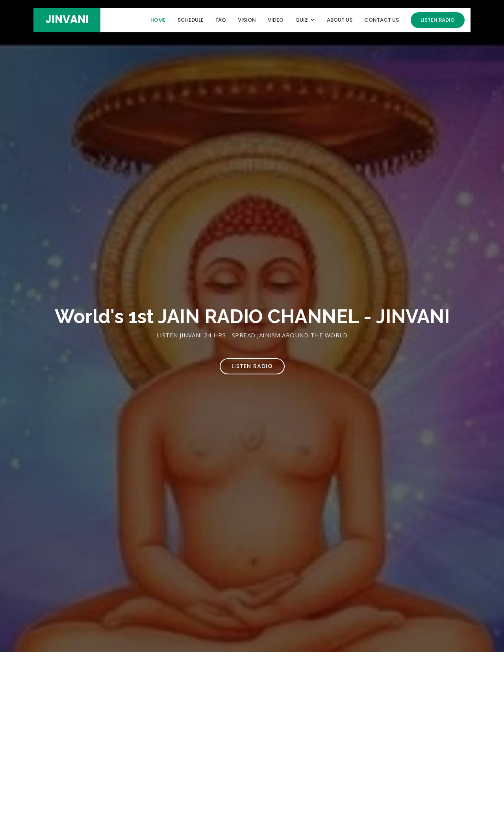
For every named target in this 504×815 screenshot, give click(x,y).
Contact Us (382, 20)
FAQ (221, 20)
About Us (340, 20)
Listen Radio (438, 20)
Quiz (302, 20)
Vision (247, 20)
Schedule (191, 20)
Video (276, 20)
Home (158, 20)
